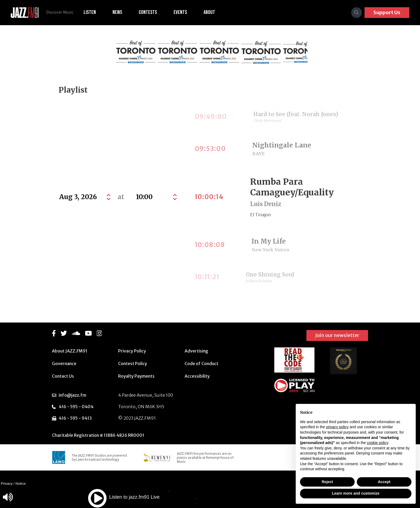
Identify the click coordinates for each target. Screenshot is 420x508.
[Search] (357, 13)
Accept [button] (384, 482)
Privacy (7, 484)
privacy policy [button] (337, 427)
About (210, 12)
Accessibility (197, 376)
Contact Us (63, 376)
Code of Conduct (201, 363)
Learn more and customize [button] (356, 493)
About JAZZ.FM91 (70, 351)
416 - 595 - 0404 (76, 407)
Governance (64, 363)
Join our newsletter (337, 335)
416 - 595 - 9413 (75, 418)
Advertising (196, 351)
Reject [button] (327, 482)
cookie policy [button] (378, 443)
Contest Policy (133, 363)
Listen (91, 12)
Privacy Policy (132, 351)
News (118, 12)
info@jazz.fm (72, 395)
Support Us (387, 12)
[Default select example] (156, 197)
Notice (21, 484)
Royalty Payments (136, 376)
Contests (149, 12)
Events (181, 12)
